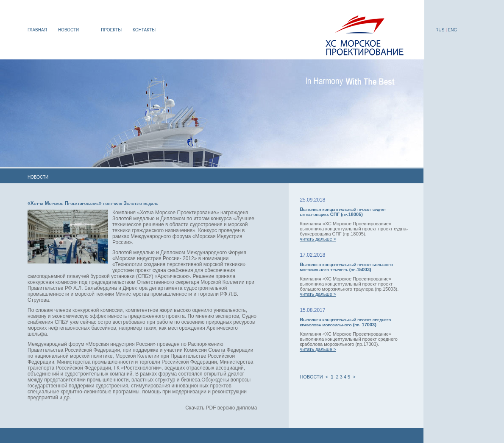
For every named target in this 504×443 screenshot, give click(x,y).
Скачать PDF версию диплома (221, 408)
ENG (453, 30)
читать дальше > (318, 239)
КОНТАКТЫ (144, 30)
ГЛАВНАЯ (37, 30)
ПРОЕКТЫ (111, 30)
